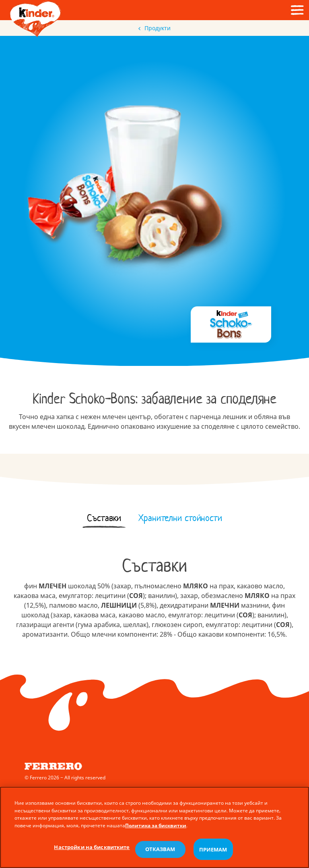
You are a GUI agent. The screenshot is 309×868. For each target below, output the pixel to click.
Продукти (154, 28)
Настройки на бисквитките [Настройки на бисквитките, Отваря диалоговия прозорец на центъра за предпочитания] (92, 851)
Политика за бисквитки (156, 830)
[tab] (104, 518)
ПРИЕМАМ (213, 853)
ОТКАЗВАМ (160, 853)
